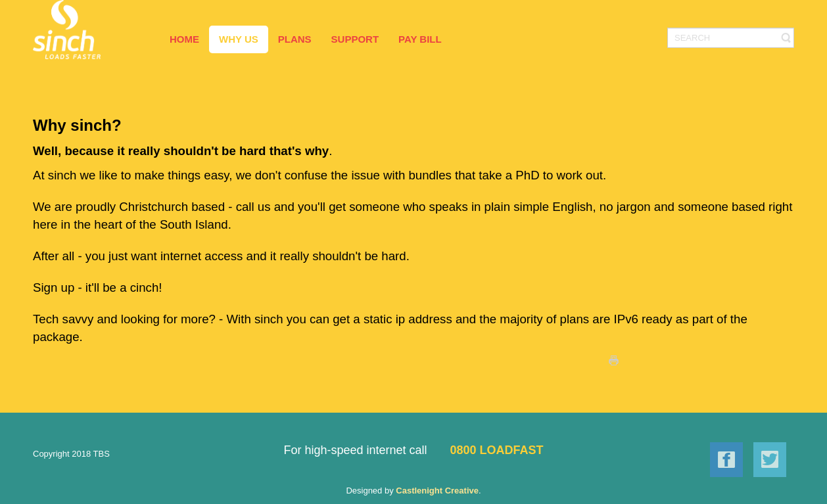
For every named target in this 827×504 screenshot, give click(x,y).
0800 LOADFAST (497, 450)
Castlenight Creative (437, 491)
